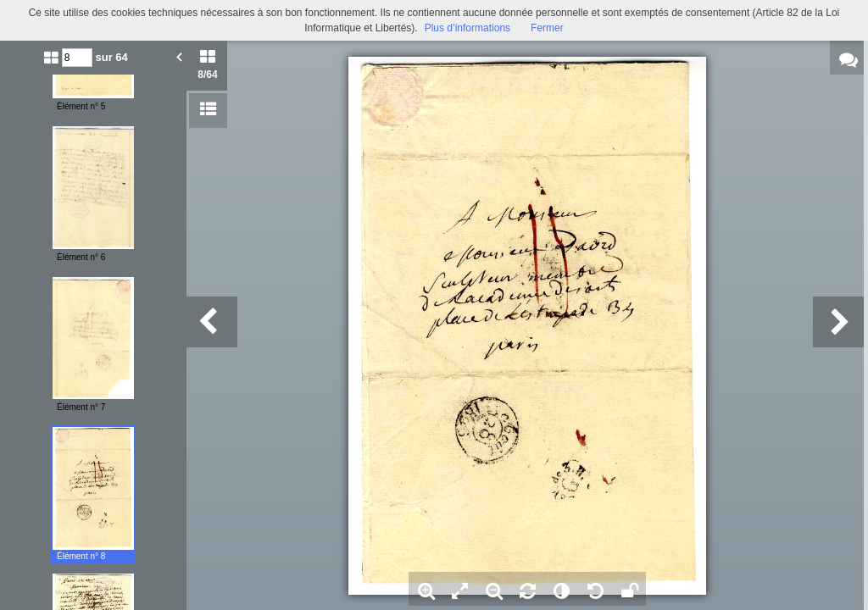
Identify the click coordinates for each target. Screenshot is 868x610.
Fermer (547, 28)
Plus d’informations (467, 28)
